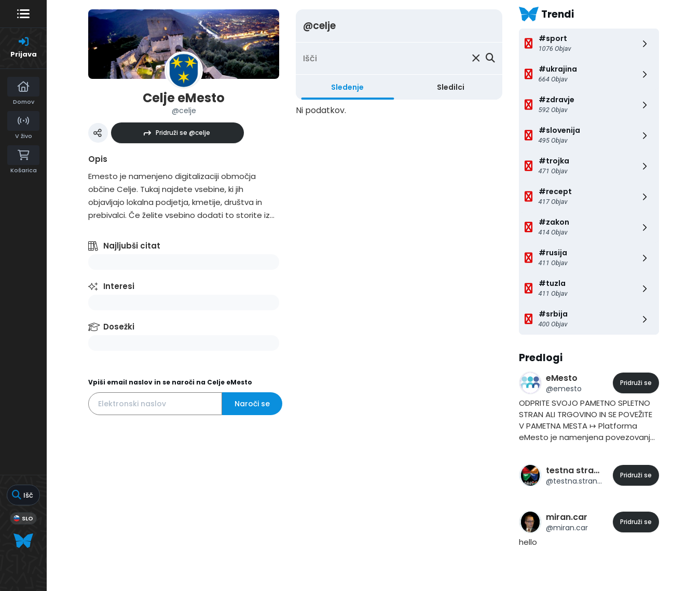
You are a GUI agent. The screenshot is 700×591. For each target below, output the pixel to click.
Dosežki (119, 327)
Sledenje (347, 87)
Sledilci (451, 87)
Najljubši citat (132, 246)
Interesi (119, 286)
